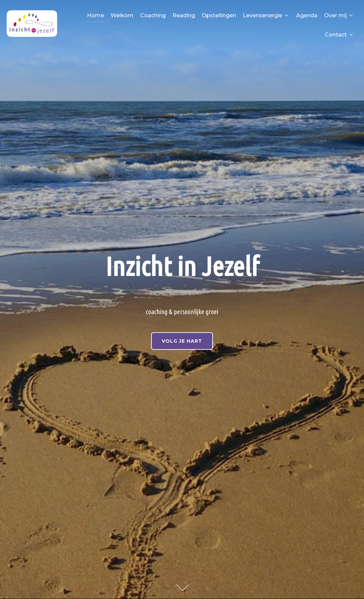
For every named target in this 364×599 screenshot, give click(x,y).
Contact (339, 35)
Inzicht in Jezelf (182, 266)
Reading (184, 15)
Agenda (307, 15)
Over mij (339, 15)
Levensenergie (266, 15)
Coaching (153, 15)
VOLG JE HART (182, 341)
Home (95, 15)
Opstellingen (219, 15)
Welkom (122, 15)
